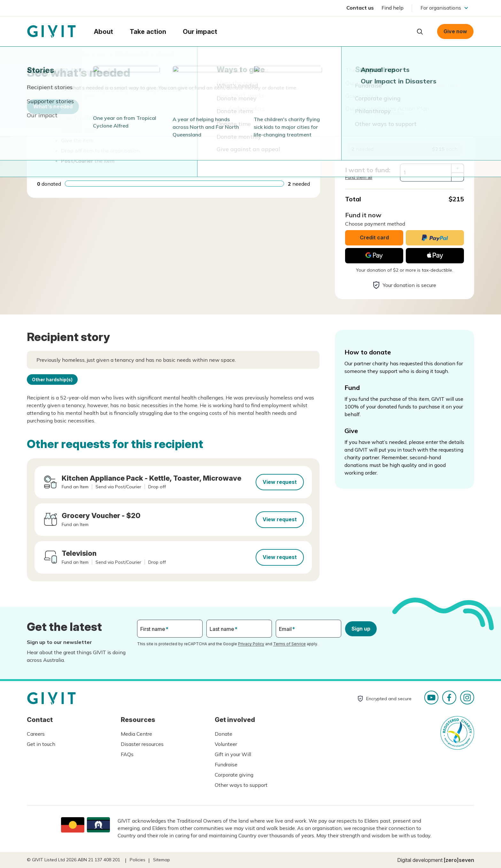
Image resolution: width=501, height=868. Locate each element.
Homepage (51, 32)
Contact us (360, 8)
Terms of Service (289, 644)
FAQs (127, 754)
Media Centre (136, 734)
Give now (455, 31)
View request (280, 482)
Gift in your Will (233, 754)
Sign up (361, 629)
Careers (36, 734)
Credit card (374, 237)
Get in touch (41, 744)
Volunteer (226, 744)
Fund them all (359, 177)
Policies (138, 860)
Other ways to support (241, 785)
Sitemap (162, 860)
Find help (393, 8)
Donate (224, 734)
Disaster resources (142, 744)
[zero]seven (459, 860)
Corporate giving (234, 775)
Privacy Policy (251, 644)
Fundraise (226, 764)
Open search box (420, 32)
